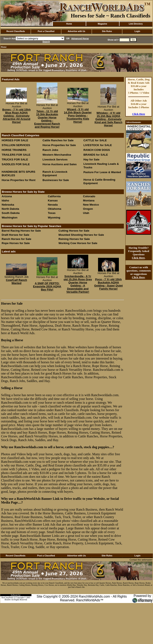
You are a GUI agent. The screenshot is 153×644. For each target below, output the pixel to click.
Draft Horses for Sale (16, 235)
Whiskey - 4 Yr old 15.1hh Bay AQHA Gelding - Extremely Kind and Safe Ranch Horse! (108, 119)
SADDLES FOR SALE (16, 164)
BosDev (8, 600)
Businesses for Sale (56, 180)
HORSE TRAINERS (14, 150)
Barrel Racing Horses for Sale (21, 231)
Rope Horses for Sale (16, 243)
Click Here (139, 114)
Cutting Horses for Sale (74, 231)
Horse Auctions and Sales (60, 164)
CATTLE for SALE (95, 140)
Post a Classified (46, 31)
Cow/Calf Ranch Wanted (16, 282)
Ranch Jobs (50, 150)
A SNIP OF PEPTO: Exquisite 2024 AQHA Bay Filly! (47, 286)
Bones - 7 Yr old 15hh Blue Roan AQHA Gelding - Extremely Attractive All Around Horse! (16, 116)
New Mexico (91, 205)
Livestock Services (55, 159)
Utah (86, 213)
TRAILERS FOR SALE (16, 155)
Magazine (102, 24)
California (54, 196)
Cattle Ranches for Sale (58, 140)
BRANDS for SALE (96, 155)
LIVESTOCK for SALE (98, 145)
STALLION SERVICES (16, 145)
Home (69, 24)
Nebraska (8, 205)
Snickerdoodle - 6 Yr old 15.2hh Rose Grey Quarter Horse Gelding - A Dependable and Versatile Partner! (78, 284)
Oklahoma (55, 209)
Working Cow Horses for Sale (78, 243)
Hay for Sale (92, 159)
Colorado (89, 196)
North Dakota (10, 209)
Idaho (5, 200)
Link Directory (136, 24)
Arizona (7, 196)
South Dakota (11, 213)
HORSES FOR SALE (15, 140)
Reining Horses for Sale (74, 239)
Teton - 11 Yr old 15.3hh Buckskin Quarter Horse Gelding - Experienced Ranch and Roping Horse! (47, 119)
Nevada (53, 205)
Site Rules (107, 31)
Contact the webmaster (141, 560)
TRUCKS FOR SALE (15, 159)
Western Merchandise (57, 155)
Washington (10, 218)
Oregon (88, 209)
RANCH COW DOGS (97, 150)
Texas (52, 213)
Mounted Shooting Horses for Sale (81, 235)
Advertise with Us (77, 31)
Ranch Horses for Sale (16, 239)
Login (137, 31)
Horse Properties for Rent (19, 180)
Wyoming (54, 218)
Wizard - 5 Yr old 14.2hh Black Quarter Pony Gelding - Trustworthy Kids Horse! (78, 116)
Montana (89, 200)
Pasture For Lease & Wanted (102, 172)
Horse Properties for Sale (59, 145)
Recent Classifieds (16, 31)
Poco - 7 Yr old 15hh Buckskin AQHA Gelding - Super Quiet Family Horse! (108, 284)
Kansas (53, 200)
